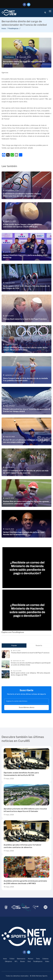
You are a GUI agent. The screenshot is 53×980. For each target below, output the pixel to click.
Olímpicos (8, 961)
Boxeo (23, 961)
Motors (31, 959)
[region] (26, 567)
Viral (29, 961)
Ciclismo (45, 959)
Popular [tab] (14, 646)
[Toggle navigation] (50, 11)
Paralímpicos (13, 28)
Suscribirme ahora (27, 707)
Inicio (4, 28)
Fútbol (12, 959)
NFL (16, 961)
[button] (26, 567)
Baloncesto (21, 959)
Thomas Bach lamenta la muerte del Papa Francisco (25, 319)
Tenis (38, 959)
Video (47, 961)
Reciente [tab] (39, 646)
